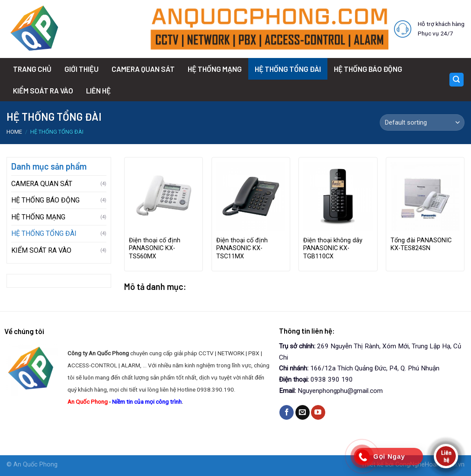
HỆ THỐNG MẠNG (215, 69)
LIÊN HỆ (98, 90)
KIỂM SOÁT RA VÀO (43, 90)
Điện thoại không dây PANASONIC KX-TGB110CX (333, 248)
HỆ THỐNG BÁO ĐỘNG (368, 69)
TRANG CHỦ (32, 69)
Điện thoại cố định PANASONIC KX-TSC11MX (242, 248)
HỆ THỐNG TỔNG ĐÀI (288, 69)
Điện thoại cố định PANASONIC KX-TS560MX (155, 248)
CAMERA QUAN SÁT (143, 69)
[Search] (457, 80)
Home (14, 132)
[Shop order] (422, 122)
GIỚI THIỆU (82, 69)
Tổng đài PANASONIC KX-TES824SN (421, 244)
